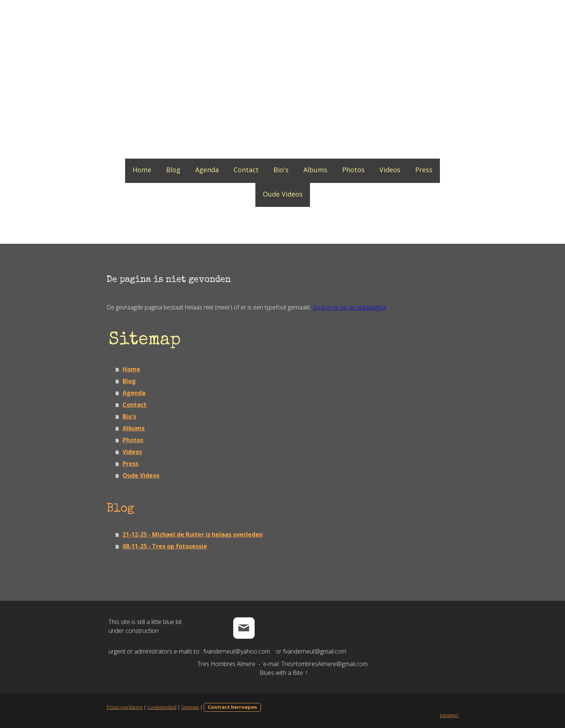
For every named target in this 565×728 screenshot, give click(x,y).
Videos (390, 170)
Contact (246, 170)
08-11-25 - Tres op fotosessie (164, 546)
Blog (173, 170)
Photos (353, 170)
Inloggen (451, 715)
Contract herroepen (231, 707)
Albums (315, 170)
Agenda (207, 170)
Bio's (281, 170)
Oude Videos (283, 194)
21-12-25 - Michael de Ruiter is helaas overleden (192, 534)
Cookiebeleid (161, 707)
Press (424, 170)
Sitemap (189, 707)
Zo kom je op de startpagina (348, 307)
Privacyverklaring (123, 707)
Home (142, 170)
